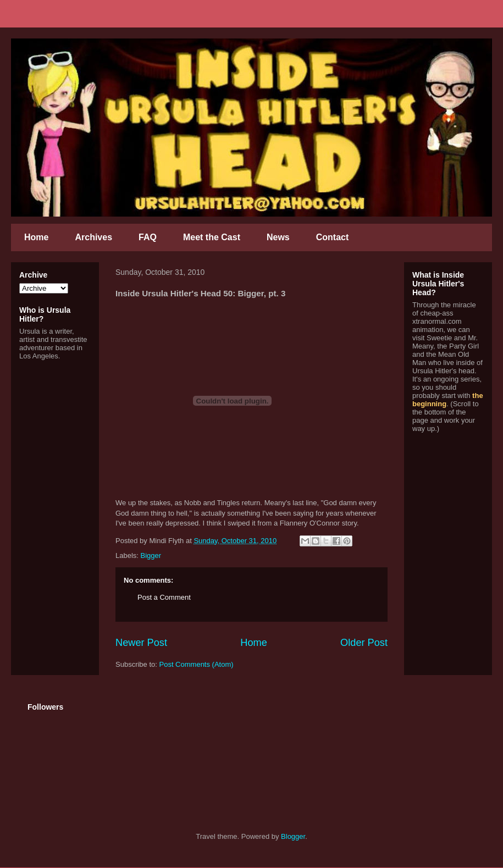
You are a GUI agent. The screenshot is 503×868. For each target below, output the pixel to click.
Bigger (151, 555)
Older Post (364, 643)
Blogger (293, 836)
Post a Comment (164, 597)
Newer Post (141, 643)
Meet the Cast (212, 237)
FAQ (148, 237)
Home (36, 237)
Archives (93, 237)
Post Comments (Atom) (197, 664)
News (278, 237)
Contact (333, 237)
